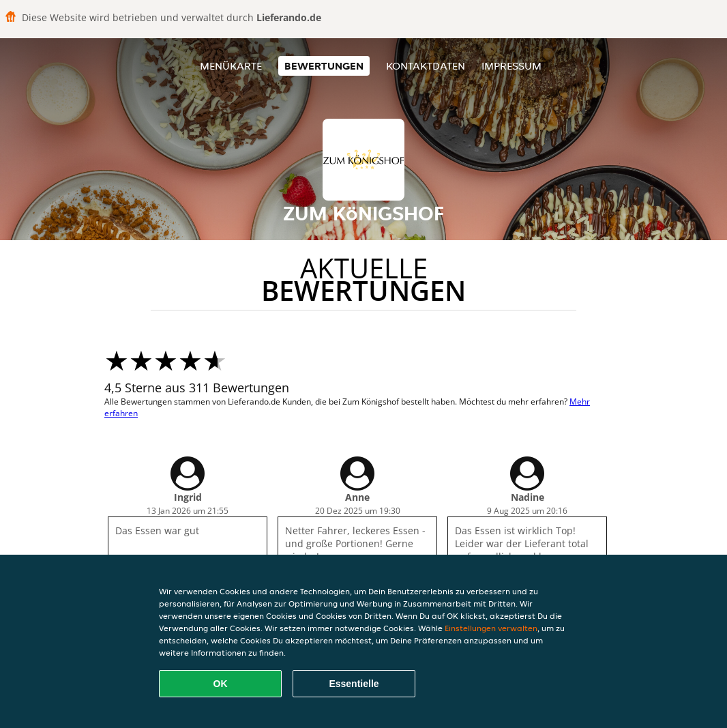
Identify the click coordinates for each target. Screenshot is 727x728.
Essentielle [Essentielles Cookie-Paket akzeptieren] (354, 684)
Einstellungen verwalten (491, 628)
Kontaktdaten (426, 66)
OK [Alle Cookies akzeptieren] (221, 684)
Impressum (511, 66)
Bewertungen (324, 66)
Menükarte (231, 66)
